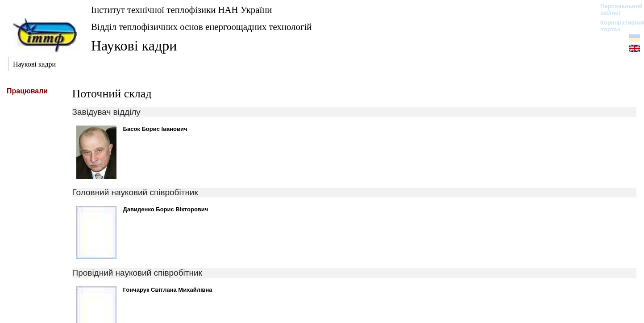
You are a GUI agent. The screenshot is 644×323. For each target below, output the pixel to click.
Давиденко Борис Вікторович (166, 209)
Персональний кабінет (617, 9)
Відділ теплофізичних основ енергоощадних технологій (201, 27)
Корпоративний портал (617, 26)
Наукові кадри (134, 46)
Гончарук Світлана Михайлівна (168, 290)
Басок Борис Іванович (155, 129)
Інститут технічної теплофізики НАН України (182, 10)
